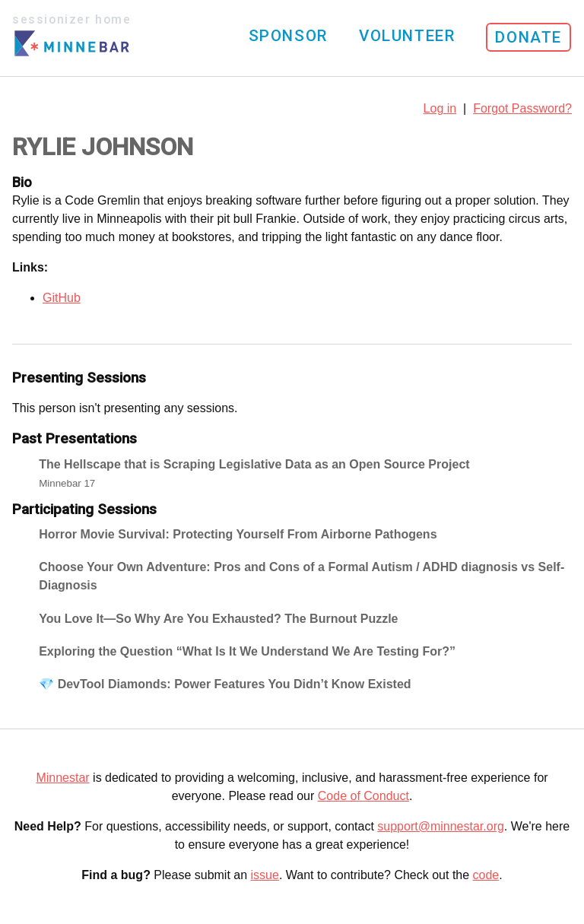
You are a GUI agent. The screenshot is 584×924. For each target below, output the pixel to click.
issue (265, 875)
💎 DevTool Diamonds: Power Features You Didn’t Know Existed (225, 684)
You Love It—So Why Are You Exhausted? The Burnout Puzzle (218, 619)
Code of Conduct (363, 796)
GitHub (62, 298)
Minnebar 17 (67, 483)
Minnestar (62, 778)
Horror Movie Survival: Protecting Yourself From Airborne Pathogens (238, 534)
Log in (440, 108)
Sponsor (288, 36)
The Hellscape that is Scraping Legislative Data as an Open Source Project (254, 464)
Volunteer (407, 36)
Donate (528, 37)
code (486, 875)
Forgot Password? (522, 108)
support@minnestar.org (441, 826)
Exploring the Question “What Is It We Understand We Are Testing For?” (247, 651)
